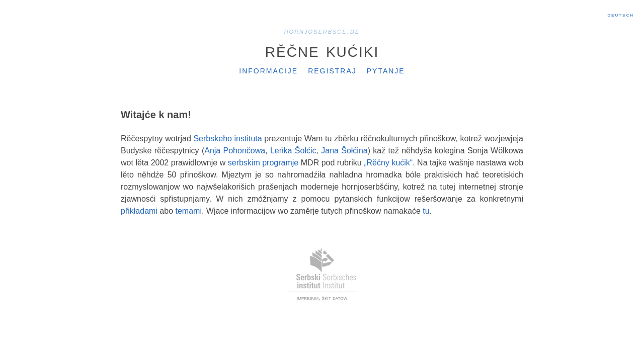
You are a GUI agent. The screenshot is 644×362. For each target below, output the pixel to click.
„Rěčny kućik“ (388, 163)
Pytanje (386, 70)
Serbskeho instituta (227, 139)
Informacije (268, 70)
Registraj (332, 70)
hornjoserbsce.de (322, 31)
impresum (308, 298)
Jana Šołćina (344, 151)
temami (189, 211)
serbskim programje (263, 163)
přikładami (139, 211)
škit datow (335, 298)
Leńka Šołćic (293, 151)
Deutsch (621, 15)
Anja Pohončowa (235, 151)
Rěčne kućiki (322, 50)
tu (426, 211)
